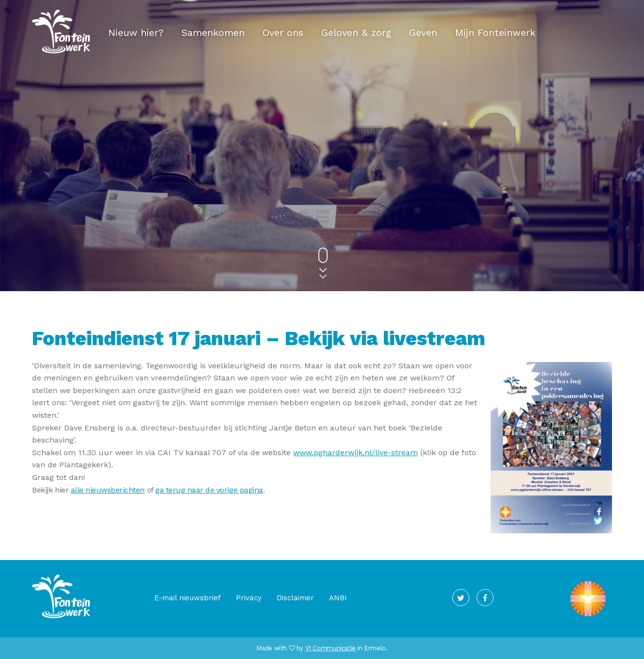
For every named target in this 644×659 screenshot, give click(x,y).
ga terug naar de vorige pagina (209, 490)
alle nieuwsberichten (108, 490)
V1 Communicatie (330, 648)
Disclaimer (295, 598)
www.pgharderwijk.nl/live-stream (355, 453)
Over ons (283, 33)
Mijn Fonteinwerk (495, 33)
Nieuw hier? (136, 33)
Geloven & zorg (356, 33)
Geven (423, 33)
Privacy (249, 598)
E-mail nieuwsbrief (188, 598)
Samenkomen (213, 33)
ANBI (338, 598)
